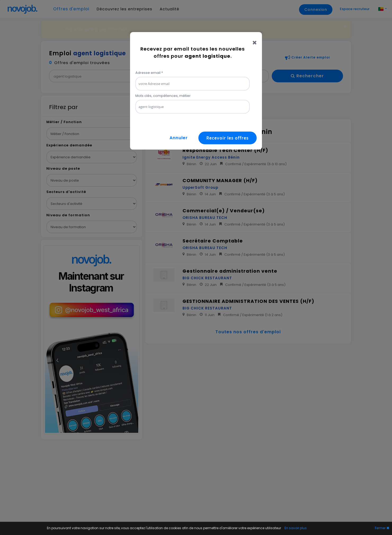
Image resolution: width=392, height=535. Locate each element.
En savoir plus (296, 528)
